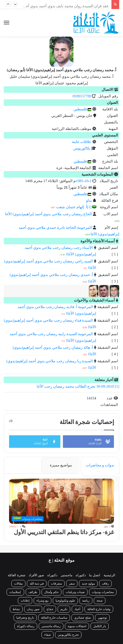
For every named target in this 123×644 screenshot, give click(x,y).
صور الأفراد (36, 575)
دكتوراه (81, 575)
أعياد (77, 609)
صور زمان (33, 609)
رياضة (86, 601)
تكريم (64, 609)
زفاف (105, 584)
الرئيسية (109, 575)
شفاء (48, 635)
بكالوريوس (82, 148)
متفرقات (56, 584)
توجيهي (102, 618)
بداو (89, 200)
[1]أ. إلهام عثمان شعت (74, 207)
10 (86, 181)
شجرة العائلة (16, 575)
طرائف (33, 592)
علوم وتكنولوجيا (65, 601)
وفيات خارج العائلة (99, 609)
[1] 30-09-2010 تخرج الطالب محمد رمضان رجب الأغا (78, 386)
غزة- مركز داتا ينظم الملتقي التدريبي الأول (64, 532)
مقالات (18, 584)
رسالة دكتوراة (26, 626)
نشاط (16, 609)
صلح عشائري (83, 618)
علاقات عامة (82, 142)
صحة (100, 601)
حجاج (50, 609)
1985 (79, 181)
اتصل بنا (95, 575)
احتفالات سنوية (77, 626)
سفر (72, 584)
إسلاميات (15, 592)
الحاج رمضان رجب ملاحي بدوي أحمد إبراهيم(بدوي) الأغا (48, 214)
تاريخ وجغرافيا (25, 618)
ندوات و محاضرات (100, 465)
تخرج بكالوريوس (68, 635)
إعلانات (25, 601)
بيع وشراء (43, 601)
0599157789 (82, 96)
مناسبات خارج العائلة (54, 618)
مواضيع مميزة (61, 465)
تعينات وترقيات (75, 592)
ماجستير (67, 575)
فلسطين (83, 109)
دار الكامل (100, 626)
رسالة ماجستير (51, 626)
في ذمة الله (37, 584)
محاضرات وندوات (103, 592)
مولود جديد (88, 584)
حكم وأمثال (51, 592)
